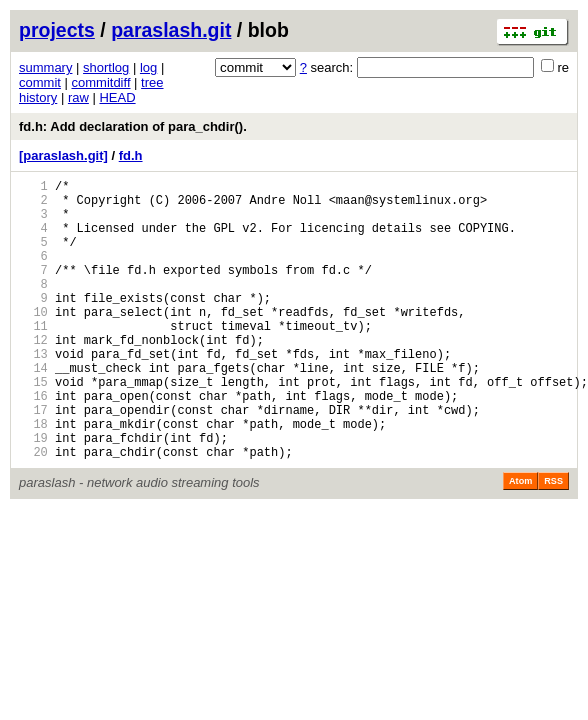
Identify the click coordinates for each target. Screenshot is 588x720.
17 (33, 460)
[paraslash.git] (63, 155)
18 (33, 477)
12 (33, 375)
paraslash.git (171, 30)
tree (152, 82)
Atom (520, 541)
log (148, 67)
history (38, 97)
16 (33, 443)
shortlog (106, 67)
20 (33, 511)
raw (78, 97)
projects (57, 30)
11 (33, 358)
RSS (553, 541)
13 (33, 392)
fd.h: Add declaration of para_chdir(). (133, 126)
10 (33, 341)
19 (33, 494)
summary (45, 67)
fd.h (131, 155)
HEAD (117, 97)
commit (40, 82)
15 (33, 426)
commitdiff (101, 82)
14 (33, 409)
